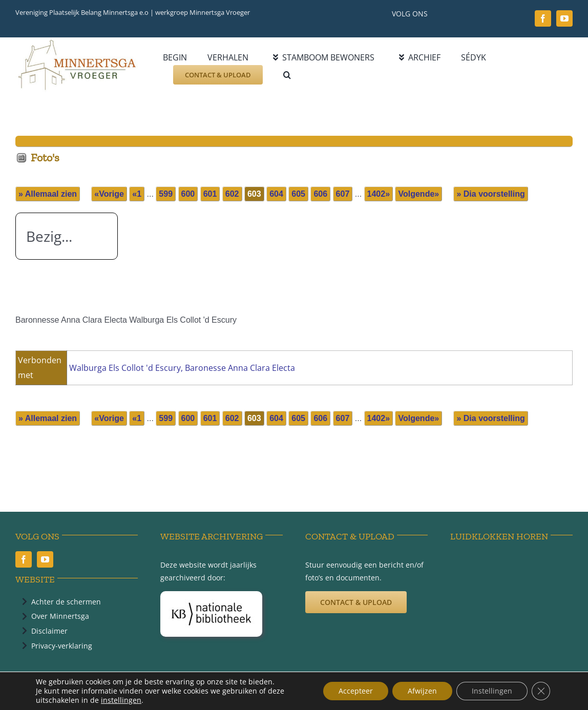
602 (232, 194)
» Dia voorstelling (490, 194)
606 (320, 194)
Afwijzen (422, 691)
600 (188, 194)
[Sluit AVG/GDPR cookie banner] (541, 691)
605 (298, 194)
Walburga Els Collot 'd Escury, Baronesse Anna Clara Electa (182, 368)
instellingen (121, 700)
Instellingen (492, 691)
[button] (287, 75)
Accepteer (356, 691)
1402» (379, 194)
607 (343, 194)
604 (276, 194)
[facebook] (543, 18)
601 (210, 194)
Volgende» (418, 194)
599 (166, 194)
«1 (137, 194)
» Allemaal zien (48, 194)
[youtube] (564, 18)
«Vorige (109, 194)
